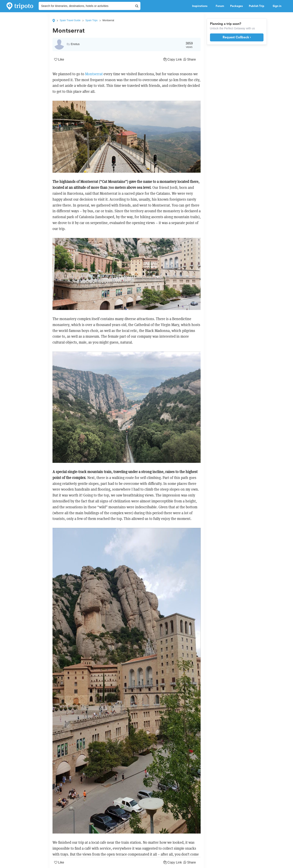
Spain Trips (92, 20)
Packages (236, 6)
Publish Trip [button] (258, 6)
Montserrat (94, 74)
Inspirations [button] (201, 6)
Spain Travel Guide (70, 20)
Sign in (277, 6)
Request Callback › (237, 37)
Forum (220, 6)
